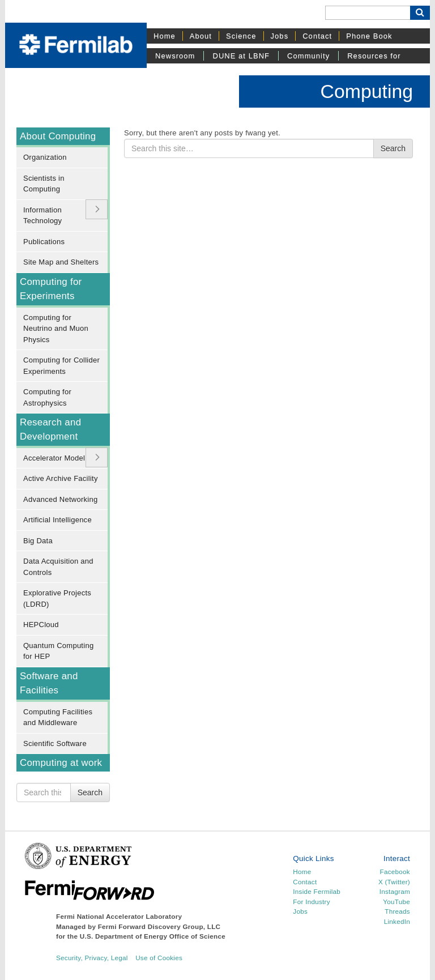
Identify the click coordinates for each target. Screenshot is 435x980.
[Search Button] (420, 13)
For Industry (311, 902)
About (201, 36)
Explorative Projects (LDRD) (57, 598)
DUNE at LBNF (241, 56)
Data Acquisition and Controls (58, 567)
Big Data (38, 541)
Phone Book (369, 36)
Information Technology (42, 216)
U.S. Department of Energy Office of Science (153, 936)
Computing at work (61, 763)
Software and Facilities (49, 683)
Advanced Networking (60, 499)
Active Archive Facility (61, 478)
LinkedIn (397, 921)
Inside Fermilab (317, 891)
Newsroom (175, 56)
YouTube (396, 902)
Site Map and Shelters (61, 262)
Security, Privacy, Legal (92, 958)
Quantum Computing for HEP (58, 651)
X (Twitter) (394, 882)
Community (308, 56)
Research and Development (50, 429)
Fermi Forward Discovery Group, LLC (159, 926)
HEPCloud (41, 625)
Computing (367, 91)
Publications (44, 242)
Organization (45, 157)
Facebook (395, 872)
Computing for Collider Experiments (61, 366)
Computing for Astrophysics (47, 397)
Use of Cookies (159, 958)
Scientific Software (55, 743)
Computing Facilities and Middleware (58, 717)
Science (241, 36)
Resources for (374, 56)
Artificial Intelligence (57, 520)
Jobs (280, 36)
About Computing (58, 136)
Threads (397, 911)
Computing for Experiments (51, 289)
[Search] (368, 13)
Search (90, 792)
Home (165, 36)
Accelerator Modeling (59, 458)
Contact (317, 36)
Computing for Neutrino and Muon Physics (56, 329)
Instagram (395, 891)
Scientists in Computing (44, 184)
